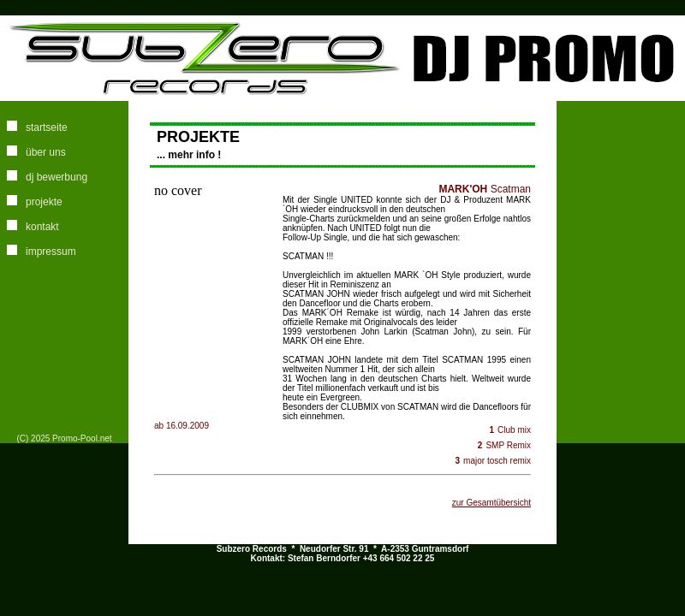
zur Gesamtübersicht (491, 503)
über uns (46, 152)
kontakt (42, 227)
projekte (44, 202)
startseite (47, 127)
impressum (51, 252)
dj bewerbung (57, 177)
